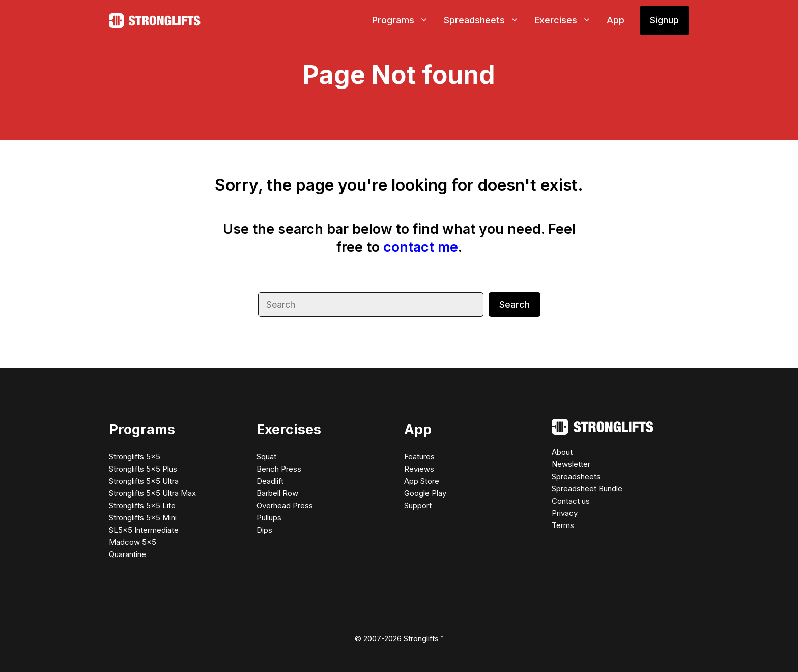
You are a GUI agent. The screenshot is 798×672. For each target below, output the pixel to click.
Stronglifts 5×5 (135, 457)
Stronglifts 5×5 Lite (142, 505)
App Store (422, 481)
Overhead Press (285, 505)
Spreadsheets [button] (485, 20)
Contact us (571, 501)
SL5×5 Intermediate (144, 530)
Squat (266, 457)
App (616, 20)
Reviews (419, 469)
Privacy (565, 513)
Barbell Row (277, 493)
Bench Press (279, 469)
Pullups (269, 518)
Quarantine (127, 554)
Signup (664, 20)
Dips (264, 530)
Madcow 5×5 (133, 542)
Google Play (425, 493)
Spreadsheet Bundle (587, 489)
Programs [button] (404, 20)
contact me (421, 247)
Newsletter (571, 464)
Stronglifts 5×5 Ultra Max (152, 493)
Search (515, 304)
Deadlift (270, 481)
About (562, 452)
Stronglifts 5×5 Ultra (144, 481)
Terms (563, 525)
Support (418, 505)
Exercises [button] (567, 20)
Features (419, 457)
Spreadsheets (576, 476)
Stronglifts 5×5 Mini (143, 518)
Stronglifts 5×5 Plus (143, 469)
